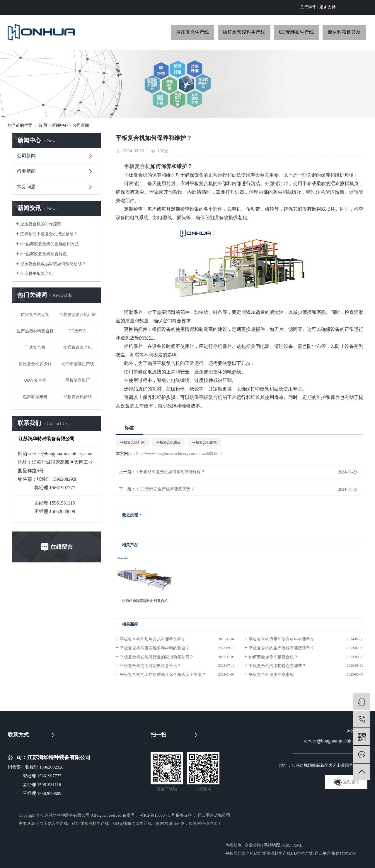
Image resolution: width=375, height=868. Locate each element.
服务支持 (328, 7)
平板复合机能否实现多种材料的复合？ (155, 648)
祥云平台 (323, 853)
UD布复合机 (35, 380)
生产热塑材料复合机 (35, 331)
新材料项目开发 (344, 32)
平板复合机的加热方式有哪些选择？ (153, 639)
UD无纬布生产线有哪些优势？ (167, 489)
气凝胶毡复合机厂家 (78, 315)
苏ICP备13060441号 (157, 815)
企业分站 (253, 845)
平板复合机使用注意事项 (271, 675)
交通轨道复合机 (78, 347)
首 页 (43, 125)
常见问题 (26, 187)
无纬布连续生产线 (78, 364)
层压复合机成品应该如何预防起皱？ (53, 264)
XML (298, 845)
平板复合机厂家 (132, 442)
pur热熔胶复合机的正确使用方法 (50, 244)
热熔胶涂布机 (35, 397)
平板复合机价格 (78, 397)
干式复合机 (35, 347)
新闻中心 (60, 125)
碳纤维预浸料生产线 (244, 32)
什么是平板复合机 (37, 274)
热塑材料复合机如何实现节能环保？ (172, 472)
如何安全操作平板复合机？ (273, 657)
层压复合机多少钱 (35, 364)
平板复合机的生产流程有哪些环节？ (282, 648)
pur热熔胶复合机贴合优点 (44, 254)
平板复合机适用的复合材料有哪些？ (282, 639)
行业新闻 (26, 171)
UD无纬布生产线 (296, 32)
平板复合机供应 (168, 442)
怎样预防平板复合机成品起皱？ (49, 234)
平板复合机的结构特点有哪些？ (277, 666)
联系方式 (18, 735)
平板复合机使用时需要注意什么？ (151, 666)
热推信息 (233, 845)
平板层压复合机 (240, 853)
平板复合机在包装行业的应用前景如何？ (157, 657)
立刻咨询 (346, 782)
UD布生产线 (302, 853)
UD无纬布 (78, 331)
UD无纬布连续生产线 (132, 824)
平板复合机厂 (78, 380)
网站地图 (272, 845)
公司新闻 (81, 125)
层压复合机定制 (35, 315)
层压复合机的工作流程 (41, 224)
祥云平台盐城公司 (213, 815)
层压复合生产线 (192, 32)
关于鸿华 (308, 7)
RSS (287, 845)
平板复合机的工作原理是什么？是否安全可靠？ (163, 675)
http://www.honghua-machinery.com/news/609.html (179, 454)
